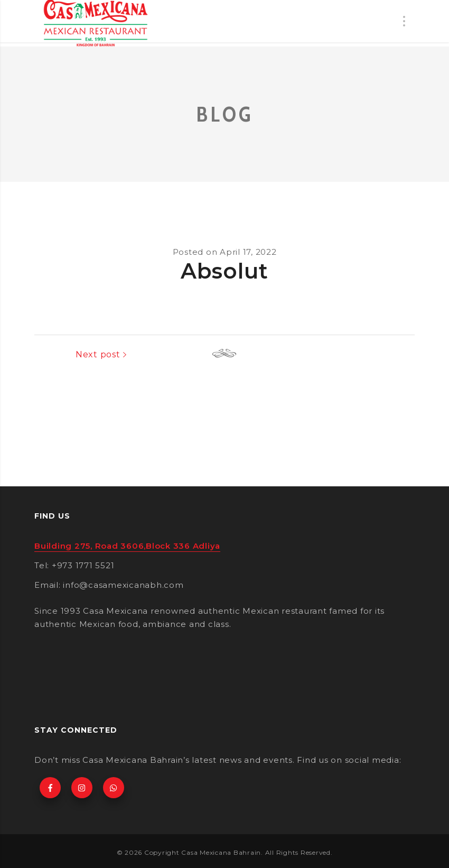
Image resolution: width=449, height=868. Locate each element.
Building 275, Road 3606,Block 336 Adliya (127, 546)
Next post (384, 354)
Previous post (75, 354)
